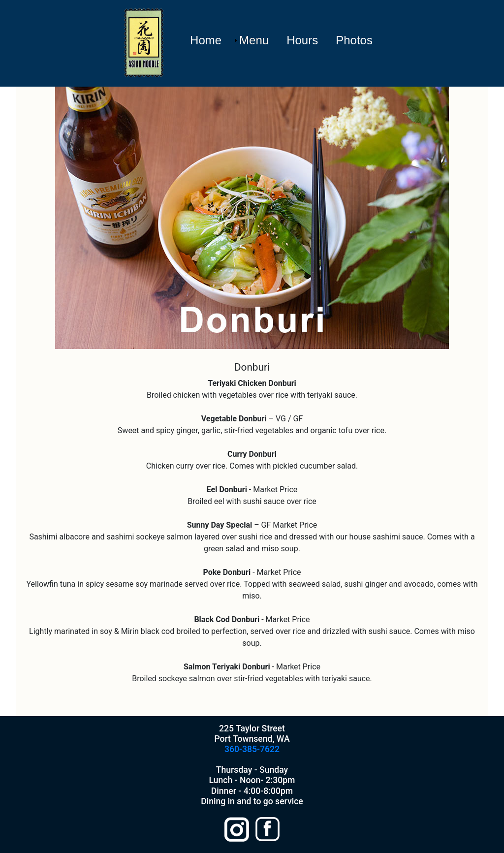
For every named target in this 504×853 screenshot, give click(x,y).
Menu (254, 40)
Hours (302, 40)
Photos (354, 40)
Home (206, 40)
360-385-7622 (252, 749)
